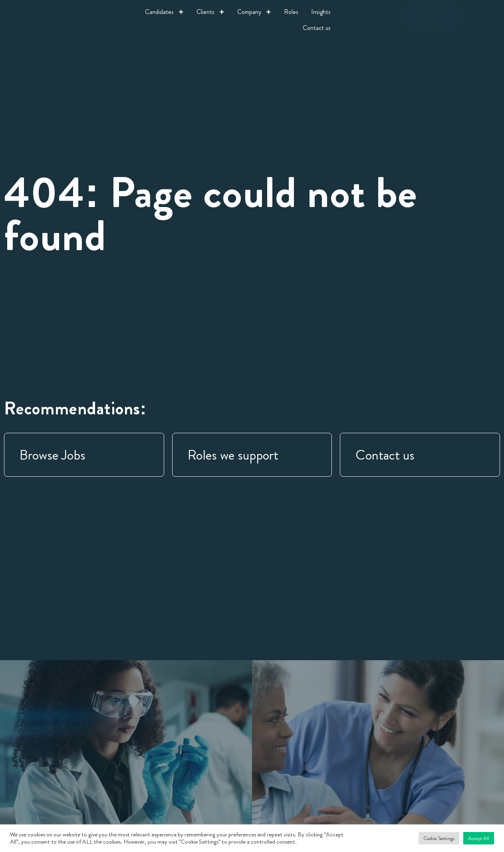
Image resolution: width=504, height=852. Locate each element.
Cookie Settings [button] (439, 838)
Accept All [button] (479, 838)
